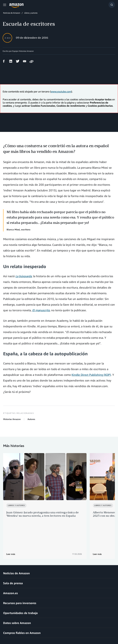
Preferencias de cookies (93, 633)
